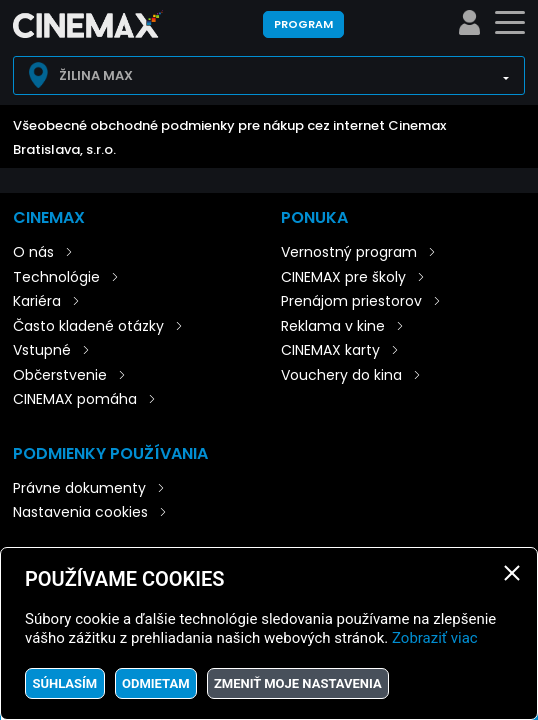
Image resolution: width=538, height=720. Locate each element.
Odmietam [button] (156, 683)
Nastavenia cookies (80, 512)
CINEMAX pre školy (343, 277)
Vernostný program (349, 252)
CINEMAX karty (330, 350)
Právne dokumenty (79, 488)
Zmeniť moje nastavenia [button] (298, 683)
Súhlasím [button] (64, 683)
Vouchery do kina (341, 375)
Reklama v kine (333, 326)
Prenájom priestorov (351, 301)
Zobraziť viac (435, 638)
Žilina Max (96, 75)
